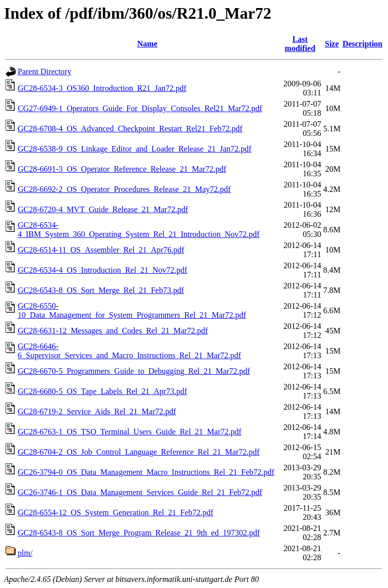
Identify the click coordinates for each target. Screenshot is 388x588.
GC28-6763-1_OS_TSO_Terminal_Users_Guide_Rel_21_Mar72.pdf (130, 432)
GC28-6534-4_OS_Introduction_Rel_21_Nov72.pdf (103, 270)
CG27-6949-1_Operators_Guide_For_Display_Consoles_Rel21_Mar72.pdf (140, 108)
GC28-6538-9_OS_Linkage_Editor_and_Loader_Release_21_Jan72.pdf (135, 149)
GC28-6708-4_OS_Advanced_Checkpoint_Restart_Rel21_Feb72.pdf (130, 129)
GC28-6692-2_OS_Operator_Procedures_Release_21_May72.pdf (124, 189)
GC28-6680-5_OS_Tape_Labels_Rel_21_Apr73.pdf (102, 391)
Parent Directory (44, 71)
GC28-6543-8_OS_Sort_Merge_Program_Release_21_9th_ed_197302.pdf (139, 533)
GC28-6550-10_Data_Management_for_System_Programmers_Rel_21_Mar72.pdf (132, 310)
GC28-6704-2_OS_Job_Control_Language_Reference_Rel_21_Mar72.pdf (139, 452)
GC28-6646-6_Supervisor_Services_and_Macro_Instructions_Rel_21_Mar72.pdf (129, 351)
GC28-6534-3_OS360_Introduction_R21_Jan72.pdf (102, 88)
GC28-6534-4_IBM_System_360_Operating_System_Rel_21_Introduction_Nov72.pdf (139, 230)
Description (362, 44)
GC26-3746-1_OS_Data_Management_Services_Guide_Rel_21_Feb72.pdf (140, 492)
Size (332, 44)
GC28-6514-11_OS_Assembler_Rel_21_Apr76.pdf (101, 250)
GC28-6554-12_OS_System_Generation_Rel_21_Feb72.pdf (115, 512)
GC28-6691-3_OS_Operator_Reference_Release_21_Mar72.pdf (122, 169)
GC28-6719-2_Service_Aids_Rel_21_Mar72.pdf (97, 411)
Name (148, 44)
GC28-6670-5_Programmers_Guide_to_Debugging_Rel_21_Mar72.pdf (134, 371)
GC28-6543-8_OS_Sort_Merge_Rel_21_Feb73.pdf (101, 290)
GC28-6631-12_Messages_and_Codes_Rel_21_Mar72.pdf (113, 331)
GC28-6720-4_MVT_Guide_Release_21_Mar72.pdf (103, 209)
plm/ (25, 553)
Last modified (300, 44)
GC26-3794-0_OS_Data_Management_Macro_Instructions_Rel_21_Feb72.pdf (146, 472)
